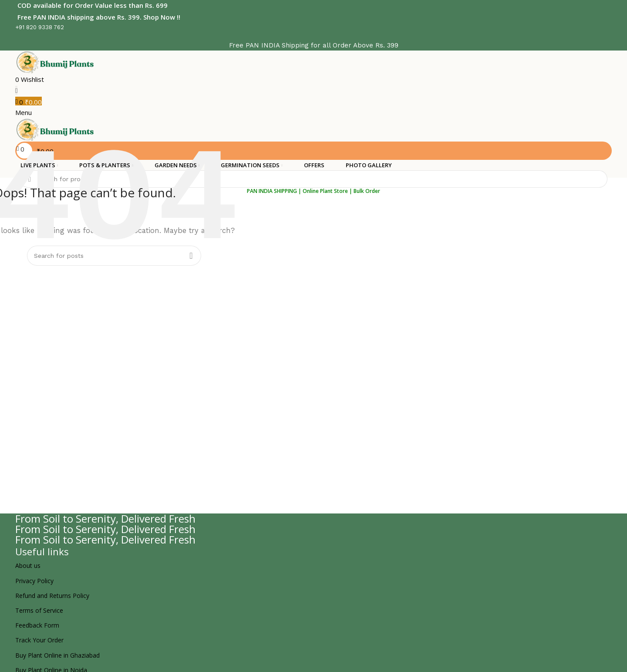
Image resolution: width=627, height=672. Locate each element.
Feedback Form (37, 623)
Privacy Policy (34, 579)
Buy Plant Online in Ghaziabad (57, 653)
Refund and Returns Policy (52, 594)
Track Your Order (39, 638)
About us (28, 564)
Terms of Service (39, 609)
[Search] (313, 177)
